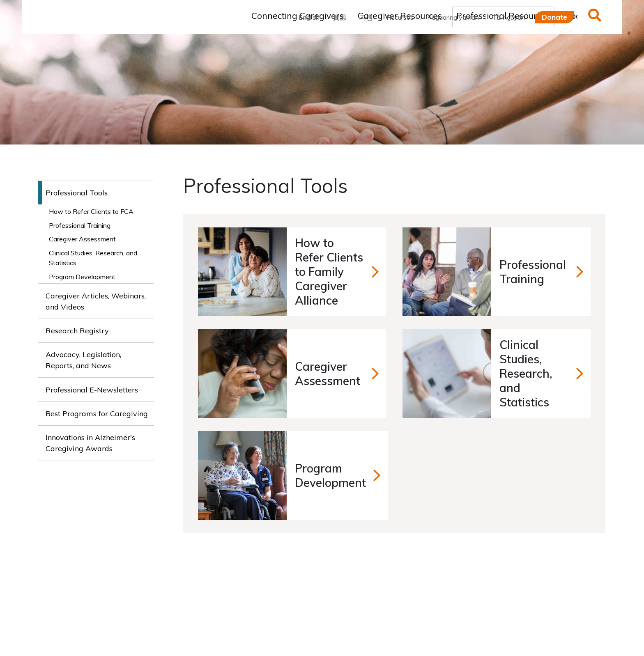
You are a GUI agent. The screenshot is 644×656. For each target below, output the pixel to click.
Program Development (82, 277)
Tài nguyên (509, 17)
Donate (554, 17)
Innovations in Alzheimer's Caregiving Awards (90, 443)
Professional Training (80, 225)
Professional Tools (77, 193)
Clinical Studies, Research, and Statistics (93, 258)
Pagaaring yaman (453, 17)
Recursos (400, 17)
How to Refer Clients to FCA (91, 211)
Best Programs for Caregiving (97, 414)
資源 (340, 17)
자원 (366, 17)
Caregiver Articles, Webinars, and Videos (96, 301)
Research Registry (77, 331)
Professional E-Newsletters (92, 390)
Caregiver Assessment (82, 239)
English (309, 17)
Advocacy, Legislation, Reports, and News (83, 360)
